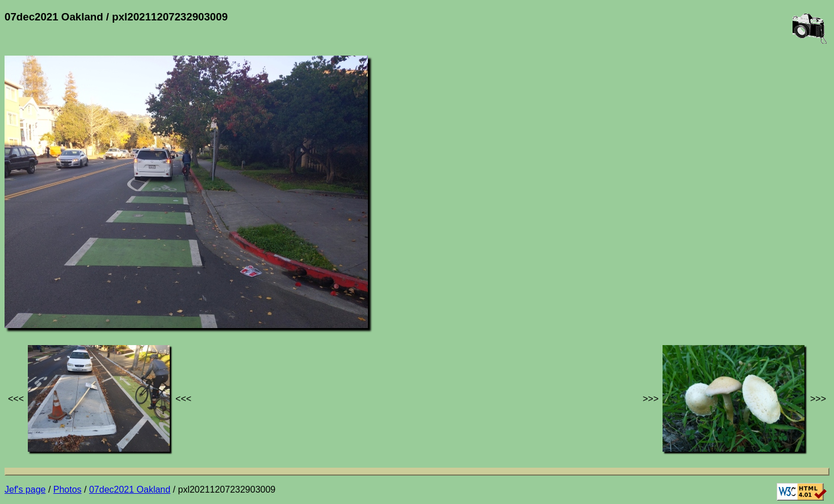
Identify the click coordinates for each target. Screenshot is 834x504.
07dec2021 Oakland (130, 490)
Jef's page (25, 490)
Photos (68, 490)
